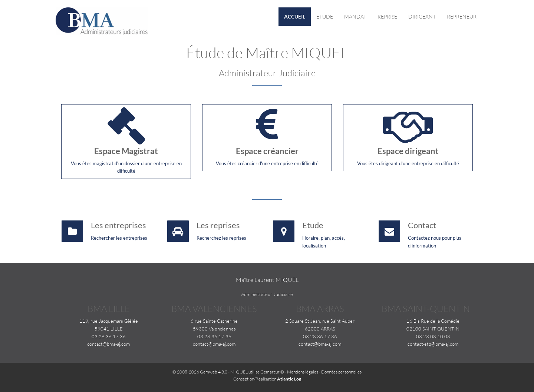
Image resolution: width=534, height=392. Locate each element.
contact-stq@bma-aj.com (433, 344)
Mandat (355, 16)
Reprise (387, 16)
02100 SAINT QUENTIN (433, 329)
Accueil (295, 16)
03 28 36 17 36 (109, 336)
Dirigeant (422, 16)
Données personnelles (341, 372)
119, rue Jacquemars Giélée (109, 321)
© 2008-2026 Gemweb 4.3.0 (200, 372)
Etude (325, 16)
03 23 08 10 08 (433, 336)
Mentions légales (303, 372)
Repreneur (462, 16)
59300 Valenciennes (214, 329)
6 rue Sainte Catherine (214, 321)
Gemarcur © (272, 372)
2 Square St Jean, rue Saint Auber (320, 321)
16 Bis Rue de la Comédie (433, 321)
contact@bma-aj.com (108, 344)
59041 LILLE (109, 329)
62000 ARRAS (320, 329)
